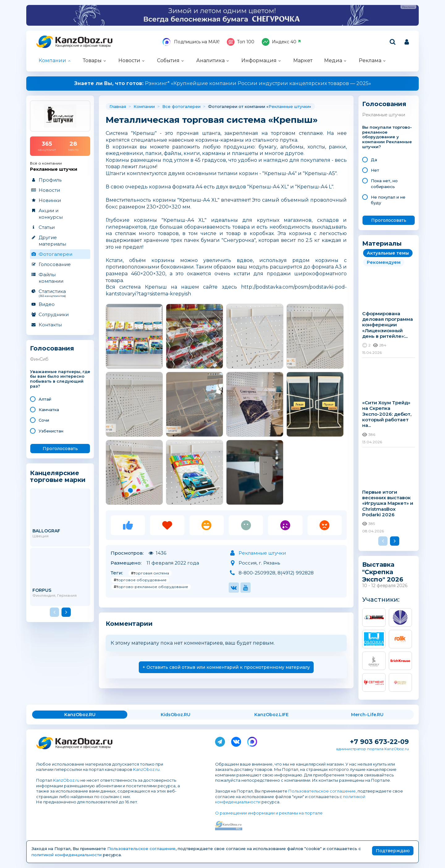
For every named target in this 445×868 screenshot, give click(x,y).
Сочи (44, 420)
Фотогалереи (55, 254)
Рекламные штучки (289, 106)
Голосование (55, 264)
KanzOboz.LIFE (271, 715)
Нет (375, 170)
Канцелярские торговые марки (58, 476)
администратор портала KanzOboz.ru (372, 749)
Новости (129, 60)
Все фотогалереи (181, 106)
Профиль (50, 180)
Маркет (303, 60)
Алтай (45, 399)
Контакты (50, 325)
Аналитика (210, 60)
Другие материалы (52, 241)
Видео (47, 304)
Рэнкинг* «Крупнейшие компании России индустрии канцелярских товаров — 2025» (223, 83)
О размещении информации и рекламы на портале (269, 813)
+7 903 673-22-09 (379, 742)
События (168, 60)
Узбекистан (51, 431)
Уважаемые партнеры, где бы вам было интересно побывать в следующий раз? (60, 379)
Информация (259, 60)
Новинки (50, 200)
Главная (118, 106)
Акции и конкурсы (51, 214)
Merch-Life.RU (367, 715)
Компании (52, 60)
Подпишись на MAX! (191, 42)
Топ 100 (241, 42)
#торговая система (150, 573)
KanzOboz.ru (146, 769)
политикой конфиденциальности (67, 855)
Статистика (60, 293)
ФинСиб (39, 359)
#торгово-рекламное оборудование (151, 587)
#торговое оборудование (140, 580)
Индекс (281, 42)
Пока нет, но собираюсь (384, 183)
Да (374, 160)
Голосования (52, 348)
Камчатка (49, 410)
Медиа (333, 60)
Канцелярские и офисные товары (83, 46)
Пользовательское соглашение (322, 791)
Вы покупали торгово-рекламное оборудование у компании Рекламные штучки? (387, 137)
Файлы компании (51, 278)
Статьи (47, 227)
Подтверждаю (393, 851)
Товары (92, 60)
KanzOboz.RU (80, 715)
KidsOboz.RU (176, 715)
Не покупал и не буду (388, 200)
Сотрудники (54, 314)
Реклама (370, 60)
